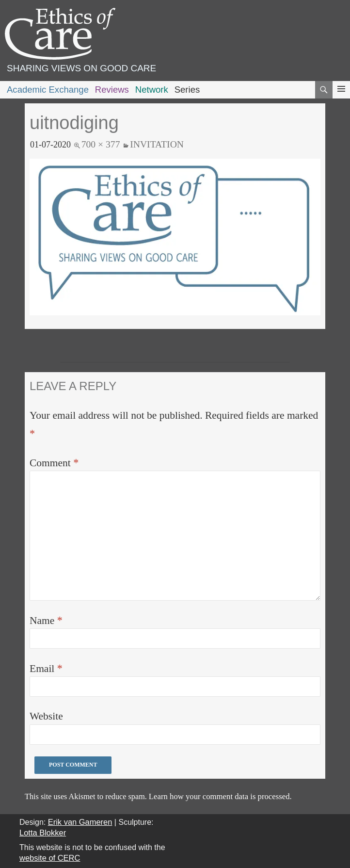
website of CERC (50, 858)
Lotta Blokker (43, 833)
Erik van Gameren (80, 822)
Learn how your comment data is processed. (220, 796)
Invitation (157, 144)
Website (46, 716)
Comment (54, 463)
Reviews (112, 90)
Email (46, 668)
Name (46, 620)
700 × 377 (101, 144)
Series (187, 90)
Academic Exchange (48, 90)
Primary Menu (341, 98)
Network (152, 90)
